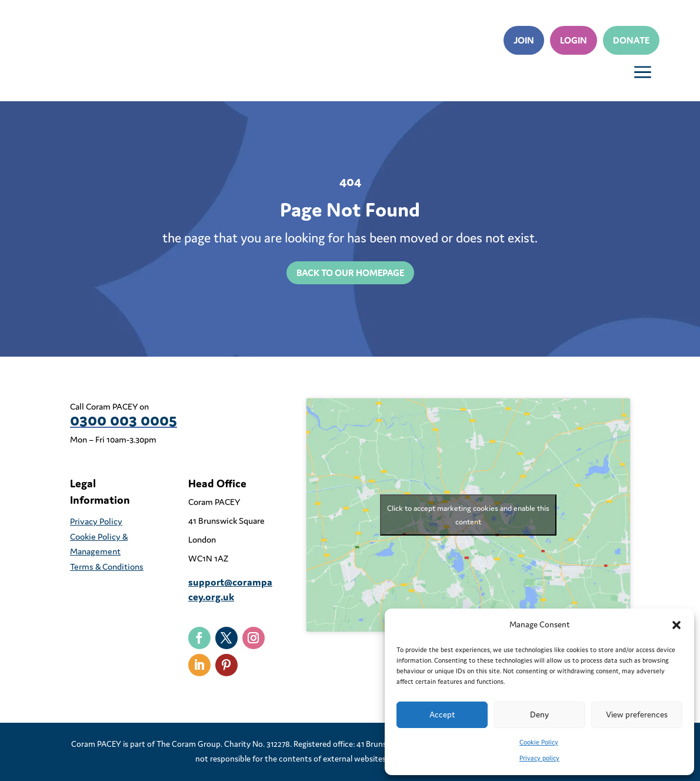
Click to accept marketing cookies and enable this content (468, 515)
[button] (676, 625)
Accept (442, 714)
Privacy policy (539, 758)
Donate (631, 40)
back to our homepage (350, 272)
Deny (539, 714)
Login (574, 40)
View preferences (637, 714)
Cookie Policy (539, 742)
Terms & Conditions (107, 566)
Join (524, 40)
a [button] (643, 73)
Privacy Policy (96, 521)
